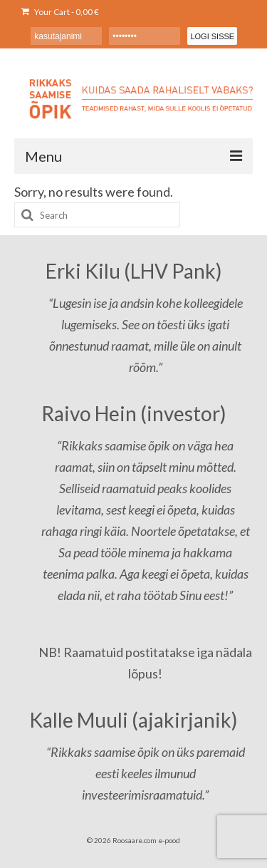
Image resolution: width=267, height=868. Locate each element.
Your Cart (60, 12)
